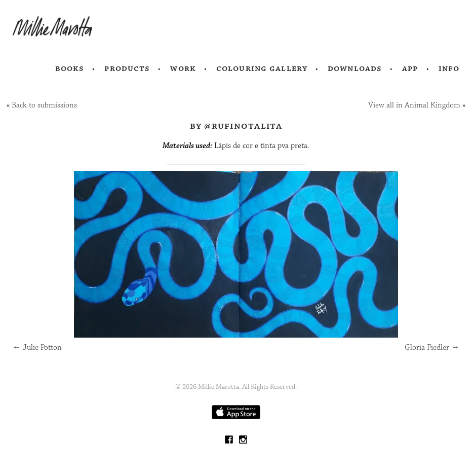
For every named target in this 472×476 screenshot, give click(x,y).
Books (70, 68)
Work (183, 68)
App (410, 68)
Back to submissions (44, 105)
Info (449, 68)
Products (127, 68)
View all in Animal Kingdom (414, 105)
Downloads (355, 68)
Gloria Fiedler (432, 347)
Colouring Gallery (262, 68)
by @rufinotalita (236, 126)
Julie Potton (37, 347)
